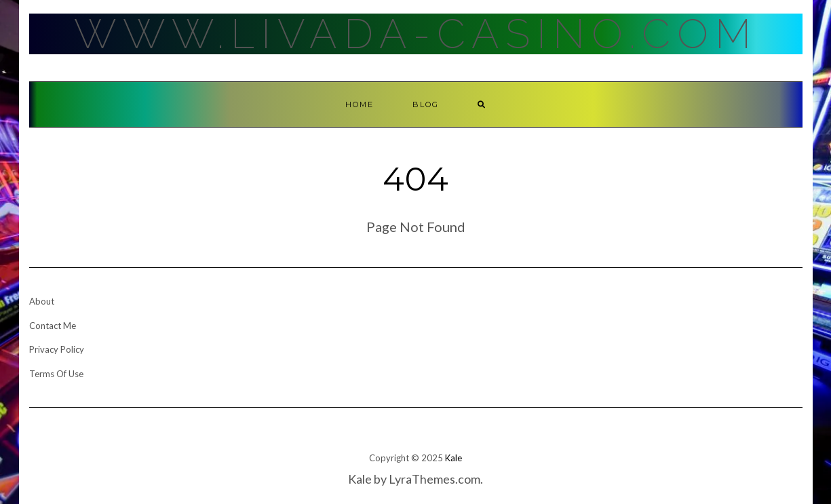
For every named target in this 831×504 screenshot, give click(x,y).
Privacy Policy (57, 349)
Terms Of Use (56, 374)
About (42, 301)
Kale (453, 458)
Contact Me (53, 326)
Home (360, 104)
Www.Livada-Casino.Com (416, 34)
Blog (426, 104)
